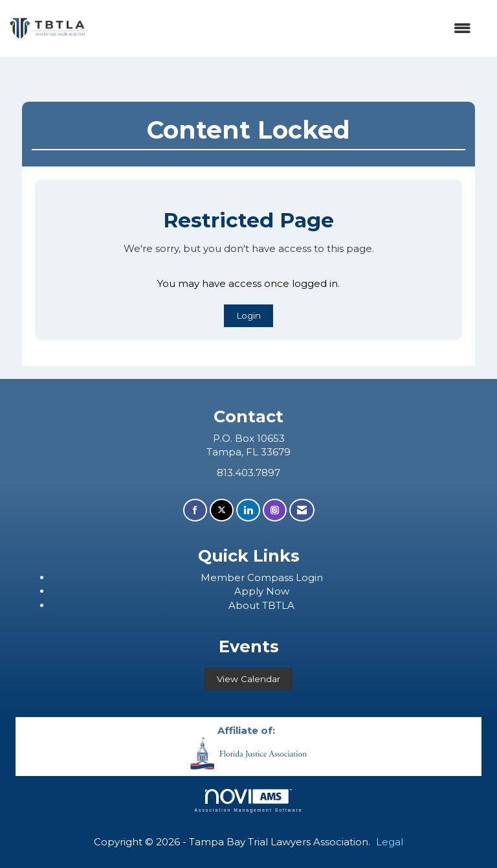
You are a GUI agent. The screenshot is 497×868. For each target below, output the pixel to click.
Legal (390, 842)
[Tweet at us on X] (222, 510)
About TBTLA (261, 605)
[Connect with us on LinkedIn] (248, 510)
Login (248, 315)
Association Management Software (248, 801)
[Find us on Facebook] (195, 510)
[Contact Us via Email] (302, 510)
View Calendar (248, 679)
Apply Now (262, 591)
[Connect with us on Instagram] (275, 510)
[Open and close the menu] (286, 28)
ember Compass (253, 577)
